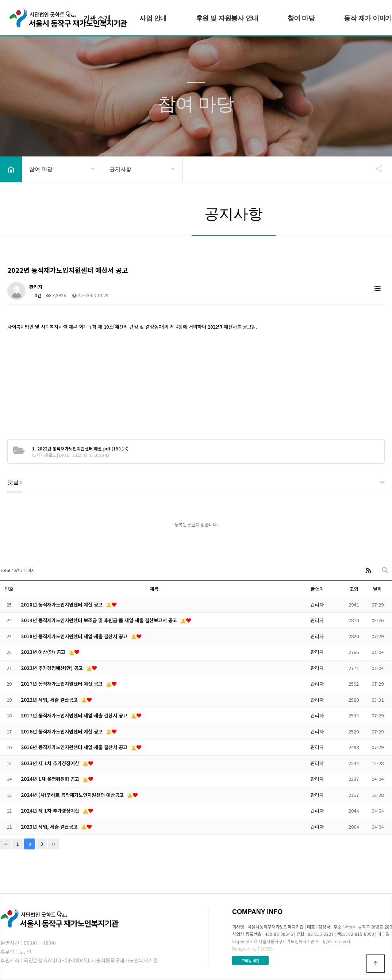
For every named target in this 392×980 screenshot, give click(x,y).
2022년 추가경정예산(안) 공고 (53, 668)
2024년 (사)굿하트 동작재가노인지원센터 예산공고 (73, 795)
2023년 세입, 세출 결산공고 (50, 827)
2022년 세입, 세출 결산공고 (50, 700)
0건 (35, 295)
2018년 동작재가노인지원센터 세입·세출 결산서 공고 (75, 636)
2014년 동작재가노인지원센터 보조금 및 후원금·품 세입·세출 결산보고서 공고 (100, 620)
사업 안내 (153, 18)
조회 (354, 589)
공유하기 (375, 169)
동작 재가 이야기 (368, 18)
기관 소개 (97, 18)
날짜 (377, 589)
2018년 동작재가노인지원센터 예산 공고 (62, 605)
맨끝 (54, 844)
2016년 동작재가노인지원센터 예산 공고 (62, 731)
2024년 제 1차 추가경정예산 (51, 811)
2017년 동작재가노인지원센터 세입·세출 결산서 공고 (75, 715)
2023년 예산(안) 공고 (44, 652)
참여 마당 (301, 18)
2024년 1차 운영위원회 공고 (51, 779)
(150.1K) (80, 448)
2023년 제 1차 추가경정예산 (51, 763)
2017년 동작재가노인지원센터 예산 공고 (62, 684)
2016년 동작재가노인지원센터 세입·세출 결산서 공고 (75, 747)
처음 (5, 844)
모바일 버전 (250, 960)
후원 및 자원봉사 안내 (227, 18)
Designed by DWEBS (252, 948)
